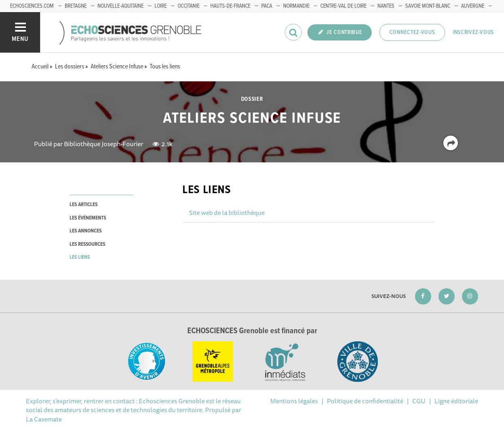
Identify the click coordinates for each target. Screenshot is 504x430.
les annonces (86, 231)
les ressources (87, 244)
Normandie (296, 6)
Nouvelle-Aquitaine (121, 6)
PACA (267, 6)
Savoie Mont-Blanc (428, 6)
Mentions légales (294, 401)
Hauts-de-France (230, 6)
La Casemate (44, 419)
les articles (84, 205)
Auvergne (473, 6)
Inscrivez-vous (473, 32)
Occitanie (188, 6)
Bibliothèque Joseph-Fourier (104, 144)
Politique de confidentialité (365, 401)
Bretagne (76, 6)
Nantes (386, 6)
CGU (419, 401)
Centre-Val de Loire (343, 6)
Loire (161, 6)
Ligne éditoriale (456, 401)
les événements (88, 218)
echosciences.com (32, 6)
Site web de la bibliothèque (227, 213)
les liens (80, 257)
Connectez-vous (412, 32)
